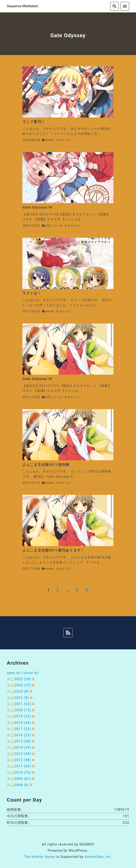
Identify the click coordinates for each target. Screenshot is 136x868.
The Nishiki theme (40, 857)
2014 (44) (23, 748)
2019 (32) (23, 716)
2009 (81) (23, 779)
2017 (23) (23, 729)
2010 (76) (23, 773)
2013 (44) (23, 754)
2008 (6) (22, 785)
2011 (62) (23, 766)
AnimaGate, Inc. (98, 857)
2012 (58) (23, 760)
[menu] (125, 6)
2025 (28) (23, 679)
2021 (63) (23, 704)
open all (14, 673)
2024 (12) (23, 685)
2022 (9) (22, 698)
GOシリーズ (54, 226)
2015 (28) (23, 741)
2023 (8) (22, 691)
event (50, 140)
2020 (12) (23, 710)
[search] (114, 6)
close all (31, 673)
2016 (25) (23, 735)
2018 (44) (23, 723)
